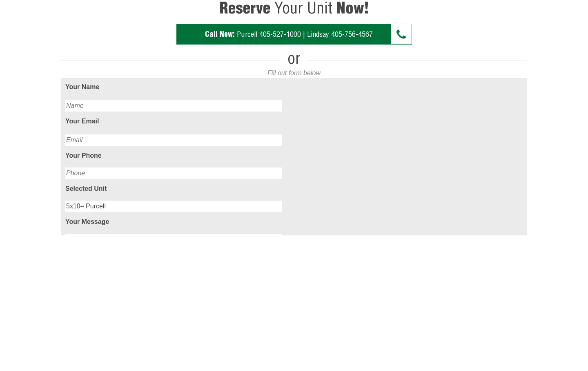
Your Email (82, 121)
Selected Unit (86, 189)
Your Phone (84, 155)
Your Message (87, 222)
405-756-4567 (352, 34)
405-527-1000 (280, 34)
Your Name (82, 87)
